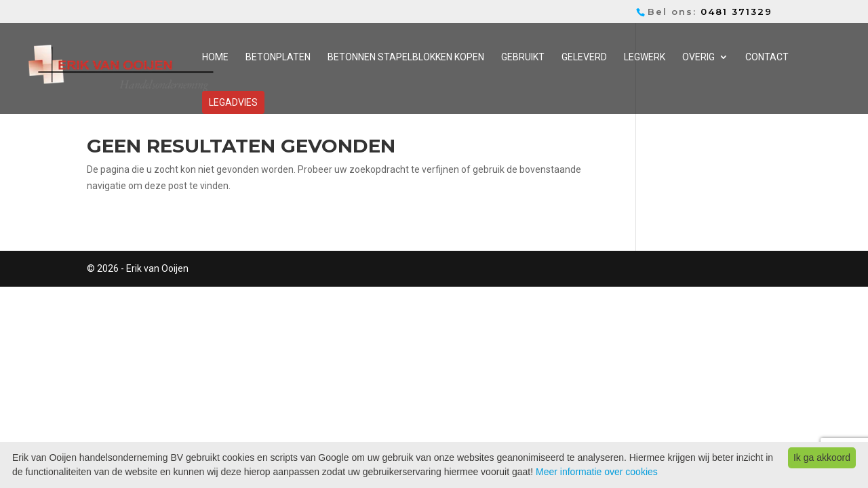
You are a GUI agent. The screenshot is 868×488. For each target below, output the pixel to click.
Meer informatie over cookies (597, 472)
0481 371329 (736, 12)
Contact (767, 57)
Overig (698, 57)
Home (215, 57)
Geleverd (584, 57)
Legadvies (233, 102)
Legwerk (645, 57)
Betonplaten (278, 57)
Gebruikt (523, 57)
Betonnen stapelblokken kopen (406, 57)
